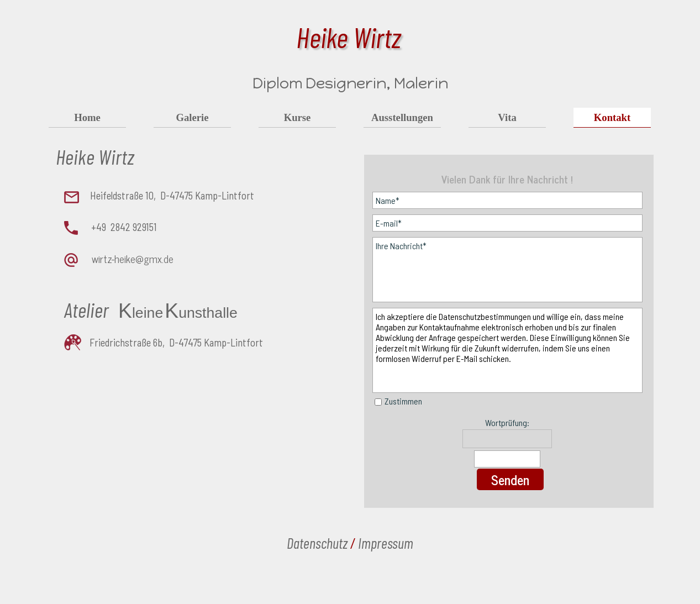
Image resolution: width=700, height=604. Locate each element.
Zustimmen (403, 401)
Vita (507, 117)
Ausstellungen (402, 117)
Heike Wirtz (349, 36)
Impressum (386, 543)
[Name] (508, 200)
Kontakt (612, 117)
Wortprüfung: (507, 422)
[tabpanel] (181, 246)
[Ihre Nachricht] (508, 270)
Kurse (298, 117)
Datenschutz (317, 543)
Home (87, 117)
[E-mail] (508, 223)
